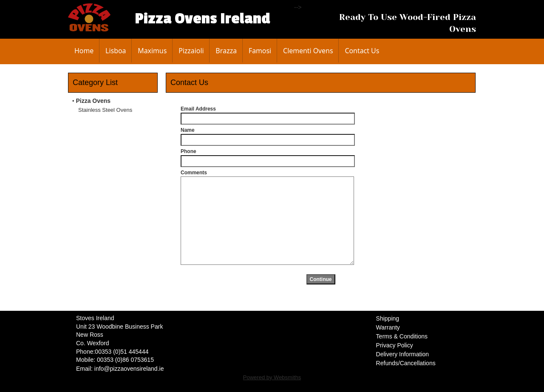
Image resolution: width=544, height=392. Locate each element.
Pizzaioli (191, 51)
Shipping (388, 318)
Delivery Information (403, 354)
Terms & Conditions (402, 336)
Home (84, 51)
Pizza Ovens (93, 101)
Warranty (388, 327)
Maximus (152, 51)
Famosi (260, 51)
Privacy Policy (395, 345)
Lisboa (116, 51)
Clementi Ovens (308, 51)
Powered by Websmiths (272, 377)
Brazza (226, 51)
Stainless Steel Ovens (105, 110)
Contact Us (362, 51)
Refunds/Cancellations (406, 363)
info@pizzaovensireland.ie (129, 369)
